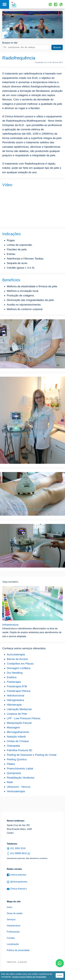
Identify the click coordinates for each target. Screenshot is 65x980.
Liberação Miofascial (19, 709)
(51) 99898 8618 (18, 853)
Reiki (10, 782)
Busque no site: (10, 43)
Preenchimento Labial (20, 769)
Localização (13, 944)
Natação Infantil (16, 737)
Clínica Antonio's (17, 889)
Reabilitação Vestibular (21, 778)
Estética (12, 677)
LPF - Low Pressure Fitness (24, 718)
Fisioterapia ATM (17, 686)
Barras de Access (17, 659)
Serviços (11, 919)
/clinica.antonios (16, 875)
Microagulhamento (18, 732)
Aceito (60, 975)
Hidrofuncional (16, 696)
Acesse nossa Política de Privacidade (29, 977)
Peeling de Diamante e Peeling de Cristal (32, 755)
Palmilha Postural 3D (19, 750)
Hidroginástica (15, 700)
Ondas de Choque (18, 741)
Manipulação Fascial (19, 723)
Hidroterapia (14, 705)
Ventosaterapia (16, 791)
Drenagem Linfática (19, 668)
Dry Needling (15, 673)
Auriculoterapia (16, 654)
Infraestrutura (10, 625)
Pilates (11, 764)
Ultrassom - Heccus (19, 787)
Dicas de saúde (15, 913)
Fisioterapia (14, 682)
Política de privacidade (18, 950)
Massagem (13, 727)
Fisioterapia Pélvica (19, 691)
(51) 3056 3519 (16, 848)
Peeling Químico (17, 759)
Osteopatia (13, 746)
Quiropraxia (14, 773)
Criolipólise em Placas (20, 664)
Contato (11, 938)
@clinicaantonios (17, 882)
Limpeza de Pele (17, 714)
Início (9, 907)
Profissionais (13, 932)
